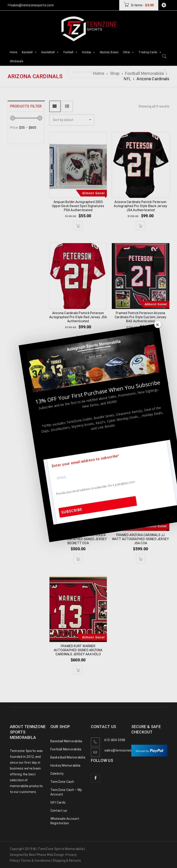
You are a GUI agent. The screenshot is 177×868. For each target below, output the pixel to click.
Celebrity (57, 774)
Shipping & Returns (67, 861)
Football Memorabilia (144, 73)
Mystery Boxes (109, 52)
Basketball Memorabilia (68, 757)
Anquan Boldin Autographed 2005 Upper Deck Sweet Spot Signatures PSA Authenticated (78, 206)
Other (129, 52)
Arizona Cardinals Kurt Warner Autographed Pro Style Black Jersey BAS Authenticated (140, 428)
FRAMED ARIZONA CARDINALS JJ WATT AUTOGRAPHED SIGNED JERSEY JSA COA (140, 539)
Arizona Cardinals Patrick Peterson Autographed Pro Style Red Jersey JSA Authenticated (78, 317)
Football (71, 52)
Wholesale (17, 61)
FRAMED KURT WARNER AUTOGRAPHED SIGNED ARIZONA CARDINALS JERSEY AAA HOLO (78, 650)
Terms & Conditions (36, 861)
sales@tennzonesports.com (126, 750)
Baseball (29, 52)
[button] (78, 226)
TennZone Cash (62, 782)
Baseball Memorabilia (66, 741)
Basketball (50, 52)
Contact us (59, 811)
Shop (115, 73)
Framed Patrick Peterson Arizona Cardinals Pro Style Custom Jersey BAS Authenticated (141, 317)
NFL (127, 79)
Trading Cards (150, 52)
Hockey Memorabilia (65, 765)
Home (14, 52)
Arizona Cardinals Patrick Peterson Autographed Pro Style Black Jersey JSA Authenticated (140, 206)
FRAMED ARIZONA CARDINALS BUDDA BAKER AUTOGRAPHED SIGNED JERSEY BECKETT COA (78, 539)
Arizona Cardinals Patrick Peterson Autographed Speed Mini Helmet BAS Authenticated (78, 428)
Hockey (89, 52)
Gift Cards (58, 802)
